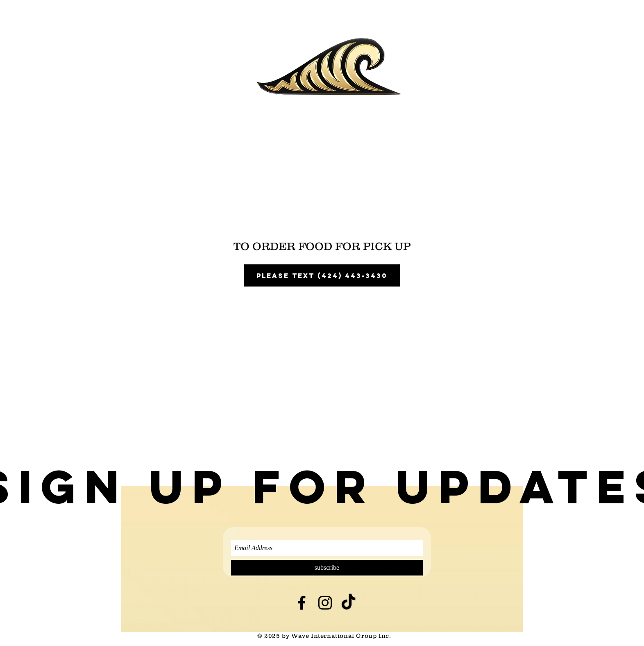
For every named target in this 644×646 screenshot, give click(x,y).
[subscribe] (327, 568)
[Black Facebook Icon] (302, 603)
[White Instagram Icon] (326, 120)
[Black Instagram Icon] (325, 603)
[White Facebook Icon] (299, 120)
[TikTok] (353, 120)
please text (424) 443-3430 (322, 275)
